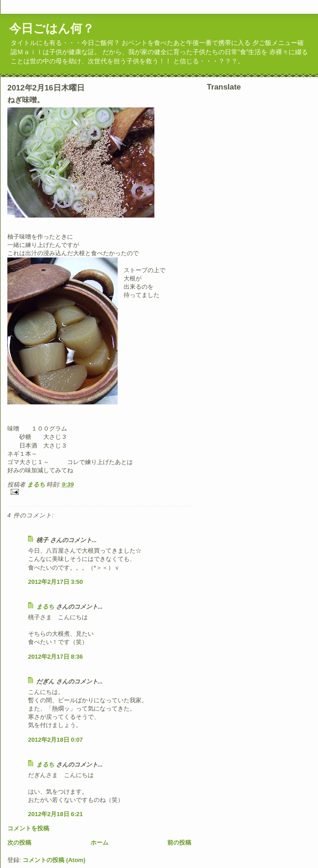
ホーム (99, 843)
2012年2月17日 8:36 (55, 657)
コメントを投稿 (28, 828)
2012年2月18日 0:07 (55, 740)
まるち (45, 607)
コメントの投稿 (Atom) (54, 860)
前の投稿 (179, 843)
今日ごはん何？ (52, 28)
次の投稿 (19, 843)
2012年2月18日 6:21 (55, 814)
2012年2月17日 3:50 (55, 582)
